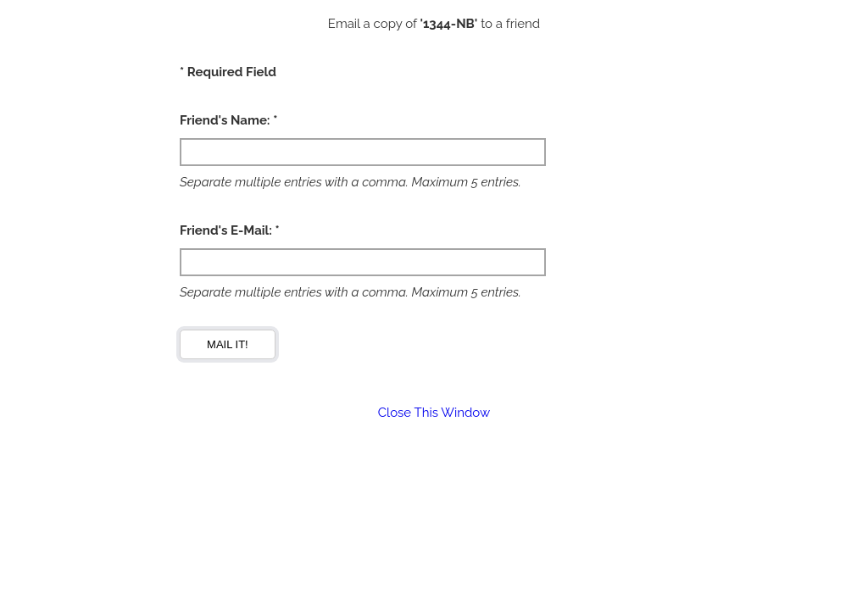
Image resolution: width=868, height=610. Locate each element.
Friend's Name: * (228, 120)
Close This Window (434, 413)
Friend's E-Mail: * (230, 230)
